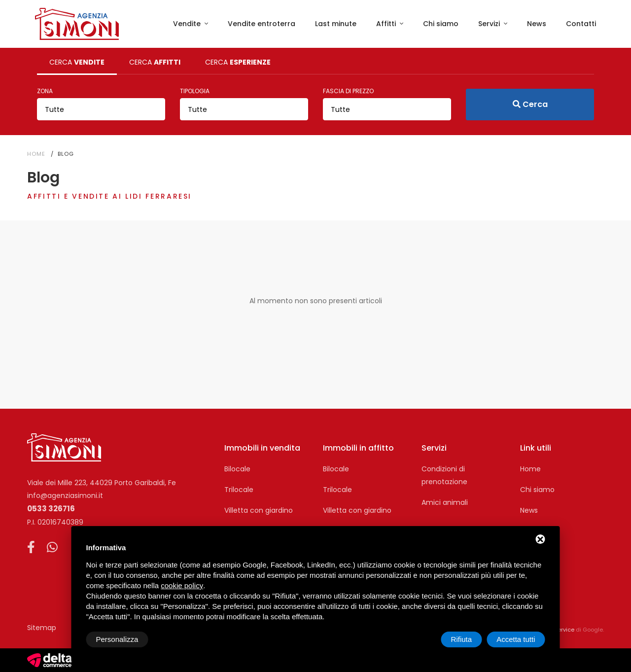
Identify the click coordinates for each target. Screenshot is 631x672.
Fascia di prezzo (348, 91)
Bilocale (237, 469)
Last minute (336, 24)
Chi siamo (441, 24)
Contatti (581, 24)
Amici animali (445, 502)
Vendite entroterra (262, 24)
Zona (45, 91)
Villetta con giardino (259, 510)
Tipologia (195, 91)
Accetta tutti (516, 639)
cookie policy (182, 585)
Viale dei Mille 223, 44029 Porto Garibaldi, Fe (102, 483)
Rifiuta (462, 639)
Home (36, 154)
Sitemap (42, 628)
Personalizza (117, 639)
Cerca (530, 104)
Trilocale (239, 490)
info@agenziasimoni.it (65, 495)
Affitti (387, 24)
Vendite (188, 24)
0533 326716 (51, 509)
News (537, 24)
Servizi (490, 24)
